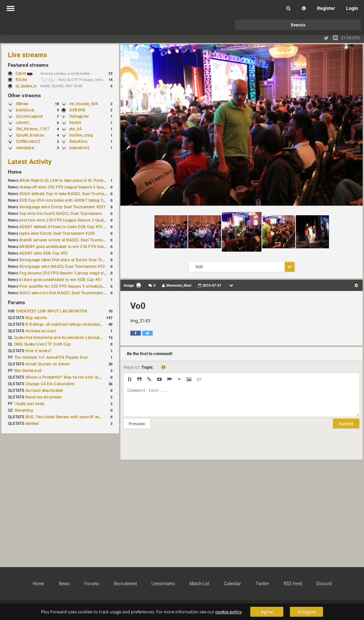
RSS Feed (293, 584)
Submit (346, 429)
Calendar (232, 584)
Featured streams (28, 65)
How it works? (39, 351)
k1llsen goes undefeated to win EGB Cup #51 (61, 280)
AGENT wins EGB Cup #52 (43, 253)
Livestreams (163, 584)
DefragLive (79, 116)
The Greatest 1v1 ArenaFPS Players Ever (51, 357)
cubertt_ (23, 123)
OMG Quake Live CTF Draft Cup (42, 344)
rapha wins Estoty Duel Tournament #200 (57, 233)
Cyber (24, 73)
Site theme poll (28, 371)
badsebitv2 (80, 148)
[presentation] (174, 448)
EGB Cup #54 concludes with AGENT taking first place (69, 200)
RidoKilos (78, 142)
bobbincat (25, 110)
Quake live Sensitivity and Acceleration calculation (60, 338)
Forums (17, 303)
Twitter (262, 584)
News (64, 584)
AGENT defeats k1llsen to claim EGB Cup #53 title (65, 227)
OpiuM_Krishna (30, 135)
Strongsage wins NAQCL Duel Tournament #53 (62, 267)
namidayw (25, 148)
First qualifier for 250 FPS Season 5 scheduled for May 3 (71, 286)
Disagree (307, 612)
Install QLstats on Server (48, 364)
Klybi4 (75, 123)
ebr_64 (76, 129)
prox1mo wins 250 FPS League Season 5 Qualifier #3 (68, 220)
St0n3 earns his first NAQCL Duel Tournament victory (68, 293)
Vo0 (138, 306)
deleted (32, 424)
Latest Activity (30, 162)
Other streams (24, 96)
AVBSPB (77, 110)
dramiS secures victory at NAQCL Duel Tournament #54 (70, 240)
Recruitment (125, 584)
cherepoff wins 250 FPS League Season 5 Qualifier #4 (68, 187)
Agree (267, 612)
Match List (199, 584)
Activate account (41, 331)
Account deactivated (44, 391)
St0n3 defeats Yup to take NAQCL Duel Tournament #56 (70, 194)
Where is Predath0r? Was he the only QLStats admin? (74, 377)
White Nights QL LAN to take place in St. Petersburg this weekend (79, 181)
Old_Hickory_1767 (33, 129)
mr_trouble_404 (84, 104)
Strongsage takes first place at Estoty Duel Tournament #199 (75, 260)
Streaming (24, 410)
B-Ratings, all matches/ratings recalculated (65, 324)
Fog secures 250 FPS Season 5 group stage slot (63, 273)
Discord (324, 584)
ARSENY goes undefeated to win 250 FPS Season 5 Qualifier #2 (78, 247)
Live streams (27, 55)
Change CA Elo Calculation (50, 384)
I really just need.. (30, 404)
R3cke (21, 80)
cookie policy (228, 612)
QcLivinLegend (29, 116)
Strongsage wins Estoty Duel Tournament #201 (62, 207)
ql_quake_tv (26, 86)
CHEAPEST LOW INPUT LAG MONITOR (52, 311)
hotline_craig (81, 135)
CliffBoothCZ (28, 142)
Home (15, 172)
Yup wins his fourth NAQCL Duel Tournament (61, 214)
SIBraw (22, 104)
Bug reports (36, 318)
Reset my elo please (44, 397)
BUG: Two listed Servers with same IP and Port (68, 417)
